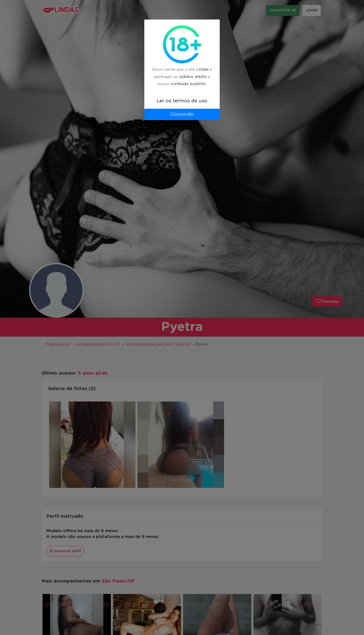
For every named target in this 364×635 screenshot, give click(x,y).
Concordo (182, 114)
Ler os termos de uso (182, 101)
